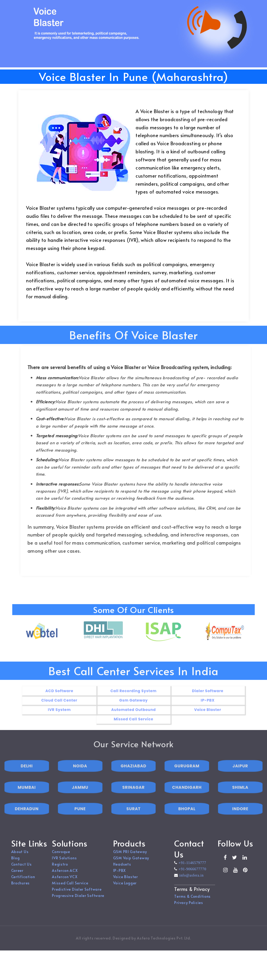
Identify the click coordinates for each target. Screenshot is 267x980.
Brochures (20, 888)
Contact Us (22, 869)
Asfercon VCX (65, 882)
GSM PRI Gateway (130, 857)
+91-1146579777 (192, 868)
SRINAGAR (133, 797)
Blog (16, 863)
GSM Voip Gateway (131, 863)
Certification (23, 882)
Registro (60, 869)
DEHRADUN (27, 819)
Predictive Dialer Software (77, 894)
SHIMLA (240, 797)
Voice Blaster (126, 882)
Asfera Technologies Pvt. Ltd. (164, 943)
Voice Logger (125, 888)
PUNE (80, 819)
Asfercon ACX (65, 875)
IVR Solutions (64, 863)
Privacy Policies (189, 908)
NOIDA (80, 776)
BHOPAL (187, 819)
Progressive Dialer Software (78, 900)
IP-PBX (119, 875)
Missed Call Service (70, 888)
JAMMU (80, 797)
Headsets (122, 869)
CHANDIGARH (187, 797)
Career (17, 875)
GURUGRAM (187, 776)
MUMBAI (27, 797)
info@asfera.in (191, 880)
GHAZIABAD (133, 776)
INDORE (240, 819)
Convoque (61, 857)
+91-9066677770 (192, 874)
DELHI (27, 776)
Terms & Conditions (192, 901)
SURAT (133, 819)
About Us (20, 857)
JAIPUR (240, 776)
